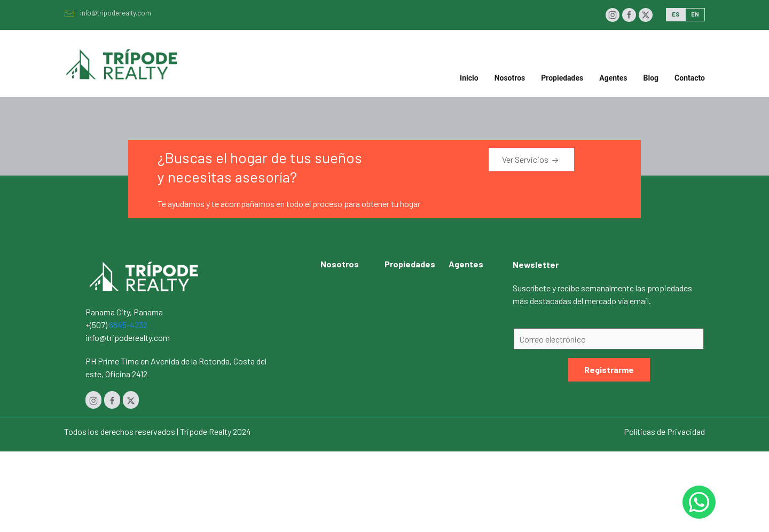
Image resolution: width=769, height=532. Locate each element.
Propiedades (410, 264)
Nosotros (510, 78)
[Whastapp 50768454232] (699, 502)
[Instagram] (613, 15)
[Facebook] (629, 15)
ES (676, 14)
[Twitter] (646, 15)
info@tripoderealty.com (108, 13)
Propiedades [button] (562, 78)
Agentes (613, 78)
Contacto (690, 78)
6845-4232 (128, 325)
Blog (651, 78)
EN (695, 14)
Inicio (469, 78)
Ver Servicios (531, 160)
